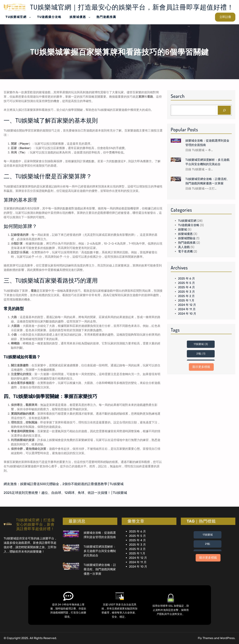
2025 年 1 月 (186, 300)
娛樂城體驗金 (187, 238)
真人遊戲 (184, 247)
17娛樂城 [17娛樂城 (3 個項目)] (201, 344)
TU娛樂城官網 (187, 221)
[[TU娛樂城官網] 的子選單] (30, 17)
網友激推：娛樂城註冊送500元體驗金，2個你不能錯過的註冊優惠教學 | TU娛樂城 (64, 484)
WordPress (227, 638)
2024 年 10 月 (187, 314)
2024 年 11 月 (187, 309)
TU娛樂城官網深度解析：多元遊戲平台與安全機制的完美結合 (207, 162)
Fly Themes (206, 638)
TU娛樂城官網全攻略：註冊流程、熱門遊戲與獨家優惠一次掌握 (207, 181)
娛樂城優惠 (185, 234)
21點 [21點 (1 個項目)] (201, 354)
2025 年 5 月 (186, 283)
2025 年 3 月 (186, 292)
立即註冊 (225, 17)
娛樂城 (182, 229)
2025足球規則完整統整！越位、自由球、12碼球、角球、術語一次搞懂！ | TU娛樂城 (65, 493)
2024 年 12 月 (187, 305)
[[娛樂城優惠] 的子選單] (89, 17)
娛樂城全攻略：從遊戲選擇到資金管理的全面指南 (207, 143)
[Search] (224, 110)
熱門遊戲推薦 (187, 243)
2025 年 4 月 (186, 287)
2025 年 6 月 (186, 278)
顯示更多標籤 (201, 367)
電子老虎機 (185, 251)
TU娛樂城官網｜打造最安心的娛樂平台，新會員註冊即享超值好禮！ (132, 7)
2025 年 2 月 (186, 296)
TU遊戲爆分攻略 (189, 225)
